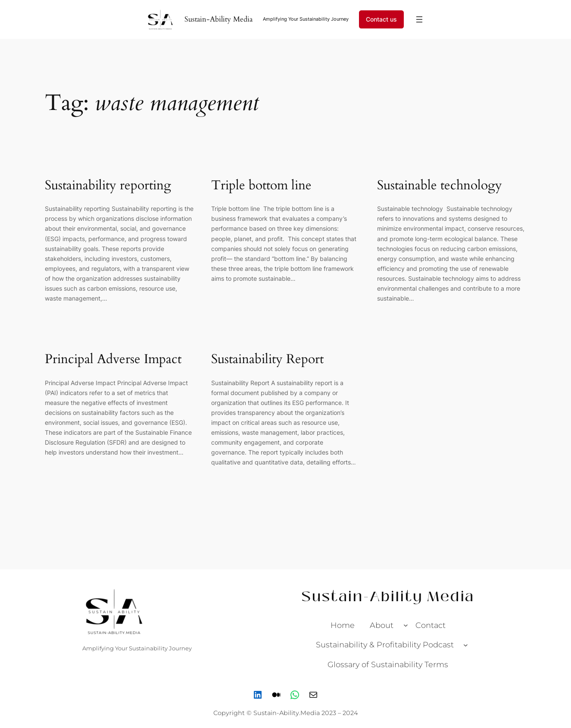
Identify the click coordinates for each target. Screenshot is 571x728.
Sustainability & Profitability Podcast (385, 645)
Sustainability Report (267, 360)
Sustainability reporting (108, 186)
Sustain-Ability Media (218, 19)
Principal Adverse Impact (113, 360)
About (382, 625)
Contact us (381, 19)
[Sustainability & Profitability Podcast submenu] (466, 645)
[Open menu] (419, 19)
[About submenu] (406, 625)
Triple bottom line (263, 186)
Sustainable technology (441, 186)
